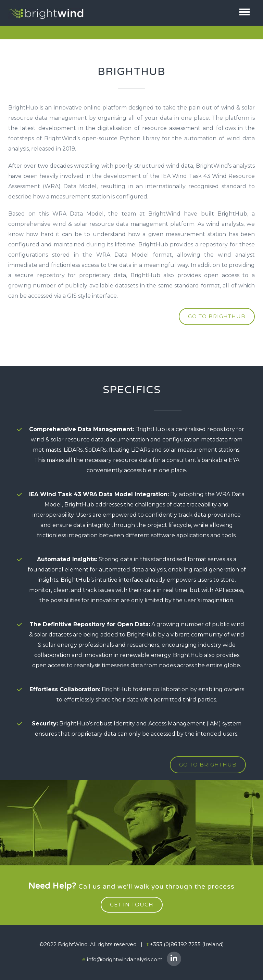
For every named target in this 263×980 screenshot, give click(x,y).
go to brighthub (217, 317)
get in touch (132, 906)
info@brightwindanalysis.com (125, 960)
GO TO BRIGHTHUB (208, 767)
